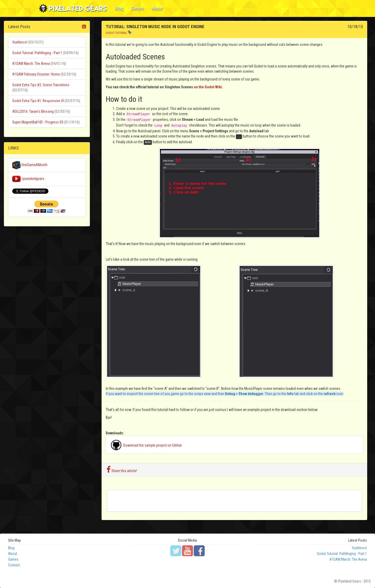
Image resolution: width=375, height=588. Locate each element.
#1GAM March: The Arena (31, 64)
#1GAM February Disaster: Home (36, 74)
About (157, 8)
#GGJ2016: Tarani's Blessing (33, 111)
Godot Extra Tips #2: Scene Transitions (41, 85)
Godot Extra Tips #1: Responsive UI (38, 101)
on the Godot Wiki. (208, 87)
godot (110, 33)
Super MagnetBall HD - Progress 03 (38, 122)
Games (137, 8)
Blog (119, 8)
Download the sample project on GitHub (146, 445)
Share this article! (122, 470)
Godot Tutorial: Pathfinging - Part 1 (37, 53)
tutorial (121, 33)
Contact (14, 565)
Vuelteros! (20, 42)
